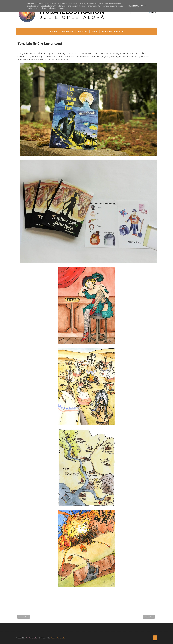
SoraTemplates (32, 638)
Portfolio (68, 31)
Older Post (149, 617)
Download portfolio (113, 31)
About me (82, 31)
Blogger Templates (58, 638)
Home (53, 31)
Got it (144, 6)
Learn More (134, 6)
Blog (94, 31)
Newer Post (24, 617)
